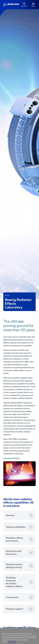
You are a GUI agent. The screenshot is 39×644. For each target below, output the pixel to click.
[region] (19, 636)
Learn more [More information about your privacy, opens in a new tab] (12, 642)
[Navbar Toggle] (33, 5)
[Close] (37, 631)
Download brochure (11, 458)
